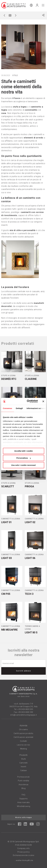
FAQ (23, 795)
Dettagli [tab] (19, 408)
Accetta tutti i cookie (23, 451)
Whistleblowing (24, 806)
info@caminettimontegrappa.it (24, 715)
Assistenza (23, 785)
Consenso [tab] (7, 408)
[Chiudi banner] (43, 401)
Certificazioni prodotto (23, 733)
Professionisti (23, 777)
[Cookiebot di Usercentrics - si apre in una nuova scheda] (28, 401)
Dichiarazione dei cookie (24, 855)
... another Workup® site (24, 860)
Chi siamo (23, 729)
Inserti (23, 767)
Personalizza (24, 458)
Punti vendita (23, 781)
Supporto (24, 799)
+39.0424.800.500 (25, 709)
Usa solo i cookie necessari (24, 465)
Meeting (24, 749)
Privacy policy (24, 852)
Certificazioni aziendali (23, 737)
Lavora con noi (23, 745)
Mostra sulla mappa (23, 817)
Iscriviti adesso (23, 671)
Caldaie (23, 770)
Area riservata (23, 802)
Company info (23, 848)
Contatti (23, 741)
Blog (24, 788)
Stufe (23, 759)
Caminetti (23, 763)
